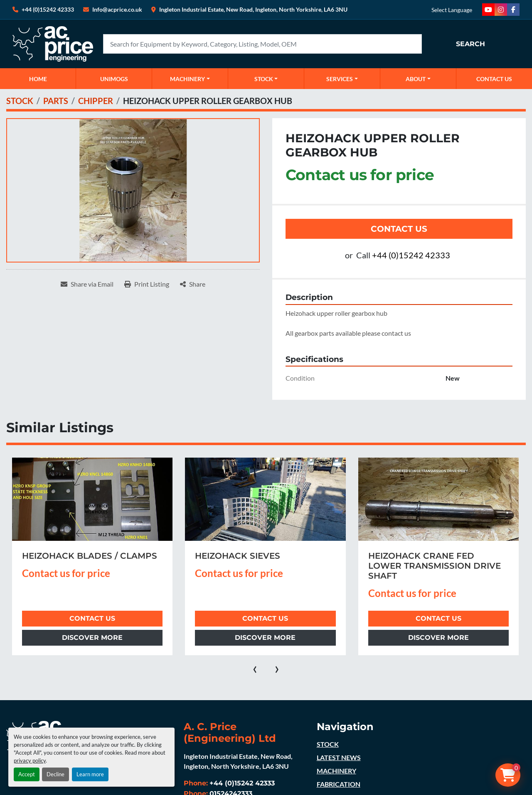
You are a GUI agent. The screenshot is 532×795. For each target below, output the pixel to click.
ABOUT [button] (416, 79)
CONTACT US (494, 79)
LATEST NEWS (339, 757)
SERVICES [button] (340, 79)
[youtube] (488, 10)
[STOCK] (20, 101)
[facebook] (513, 10)
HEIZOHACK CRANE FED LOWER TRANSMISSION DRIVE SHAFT (435, 566)
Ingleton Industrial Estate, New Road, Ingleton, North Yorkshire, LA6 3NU (253, 9)
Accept (27, 774)
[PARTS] (56, 101)
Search (470, 44)
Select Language (452, 10)
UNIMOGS (114, 79)
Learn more (90, 774)
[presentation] (255, 668)
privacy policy (30, 760)
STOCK (328, 744)
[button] (190, 79)
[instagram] (501, 10)
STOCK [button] (264, 79)
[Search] (262, 44)
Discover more (92, 638)
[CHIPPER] (96, 101)
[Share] (193, 284)
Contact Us (399, 229)
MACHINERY (187, 79)
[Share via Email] (87, 284)
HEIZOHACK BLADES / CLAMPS (90, 556)
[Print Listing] (147, 284)
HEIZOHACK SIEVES (238, 556)
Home (38, 79)
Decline (55, 774)
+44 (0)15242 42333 (48, 9)
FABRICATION (339, 784)
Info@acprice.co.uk (117, 9)
